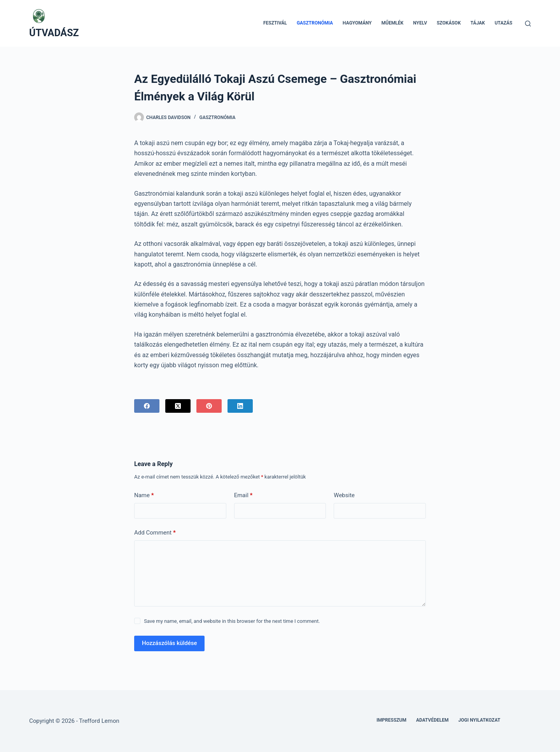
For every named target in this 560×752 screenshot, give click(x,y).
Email (243, 495)
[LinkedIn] (240, 406)
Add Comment (155, 533)
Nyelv (420, 23)
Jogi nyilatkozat (479, 720)
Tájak (478, 23)
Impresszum (391, 720)
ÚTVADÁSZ (54, 33)
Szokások (449, 23)
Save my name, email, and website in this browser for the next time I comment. (232, 621)
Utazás (504, 23)
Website (344, 495)
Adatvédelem (432, 720)
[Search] (528, 24)
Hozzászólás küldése (169, 643)
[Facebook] (147, 406)
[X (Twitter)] (178, 406)
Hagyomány (357, 23)
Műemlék (393, 23)
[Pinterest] (209, 406)
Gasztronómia (315, 23)
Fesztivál (275, 23)
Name (144, 495)
